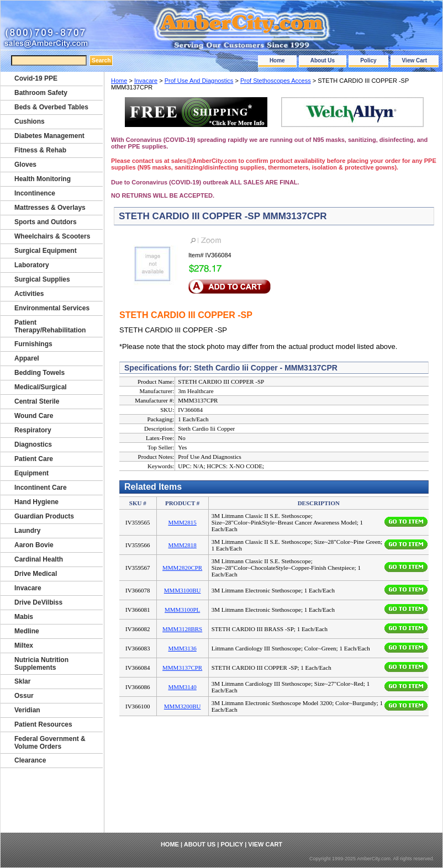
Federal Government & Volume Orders (50, 743)
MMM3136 (182, 648)
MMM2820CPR (182, 568)
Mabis (24, 617)
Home (277, 60)
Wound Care (34, 416)
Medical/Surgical (41, 387)
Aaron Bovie (34, 545)
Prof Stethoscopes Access (276, 81)
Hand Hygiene (36, 502)
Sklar (22, 681)
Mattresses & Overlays (50, 208)
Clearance (30, 760)
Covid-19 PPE (36, 78)
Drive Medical (36, 574)
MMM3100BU (183, 590)
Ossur (24, 696)
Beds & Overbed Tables (51, 107)
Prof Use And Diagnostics (199, 81)
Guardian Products (44, 516)
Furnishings (33, 344)
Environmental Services (52, 308)
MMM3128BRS (182, 629)
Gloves (25, 165)
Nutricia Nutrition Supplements (41, 664)
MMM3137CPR (182, 668)
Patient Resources (43, 724)
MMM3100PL (182, 610)
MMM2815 (182, 522)
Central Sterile (37, 401)
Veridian (27, 710)
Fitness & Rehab (40, 150)
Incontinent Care (41, 488)
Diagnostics (33, 444)
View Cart (415, 60)
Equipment (31, 473)
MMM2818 (182, 545)
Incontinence (35, 193)
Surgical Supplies (42, 279)
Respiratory (33, 430)
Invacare (146, 81)
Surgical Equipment (46, 251)
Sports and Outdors (46, 222)
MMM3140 (182, 687)
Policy (368, 60)
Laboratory (32, 265)
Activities (29, 294)
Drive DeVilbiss (38, 602)
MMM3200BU (183, 706)
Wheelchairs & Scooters (52, 236)
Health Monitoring (43, 179)
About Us (323, 60)
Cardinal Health (39, 559)
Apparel (27, 358)
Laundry (27, 531)
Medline (27, 631)
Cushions (30, 121)
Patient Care (34, 459)
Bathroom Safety (41, 93)
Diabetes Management (49, 136)
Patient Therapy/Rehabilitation (50, 326)
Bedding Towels (39, 373)
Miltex (24, 645)
